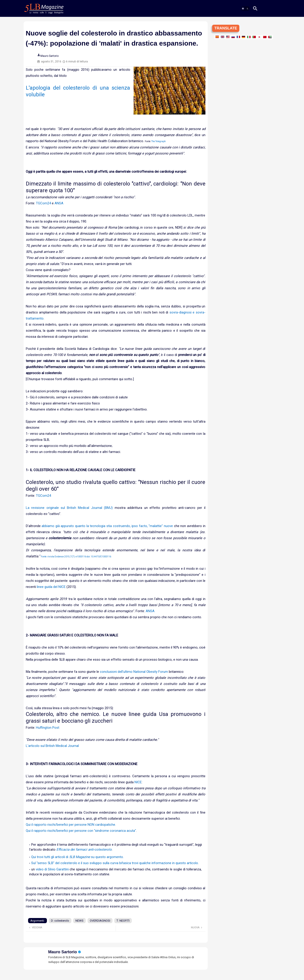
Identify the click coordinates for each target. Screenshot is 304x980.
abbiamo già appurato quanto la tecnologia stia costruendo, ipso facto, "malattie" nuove (107, 526)
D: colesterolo (60, 921)
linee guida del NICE (51, 587)
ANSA (59, 203)
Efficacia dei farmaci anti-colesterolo (84, 850)
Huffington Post (48, 728)
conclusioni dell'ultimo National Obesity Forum (134, 672)
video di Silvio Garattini (52, 869)
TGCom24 (43, 203)
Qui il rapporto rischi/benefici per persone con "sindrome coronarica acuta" (81, 831)
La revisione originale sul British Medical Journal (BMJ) (69, 508)
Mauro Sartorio (63, 952)
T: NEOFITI (123, 921)
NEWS (79, 921)
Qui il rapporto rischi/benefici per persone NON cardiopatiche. (71, 825)
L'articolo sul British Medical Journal (52, 746)
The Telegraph (159, 141)
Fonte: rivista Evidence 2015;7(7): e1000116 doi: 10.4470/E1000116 (76, 557)
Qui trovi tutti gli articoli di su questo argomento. (77, 857)
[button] (245, 9)
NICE (138, 782)
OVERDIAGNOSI (100, 921)
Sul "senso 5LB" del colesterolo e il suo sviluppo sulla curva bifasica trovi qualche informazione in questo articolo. (115, 863)
